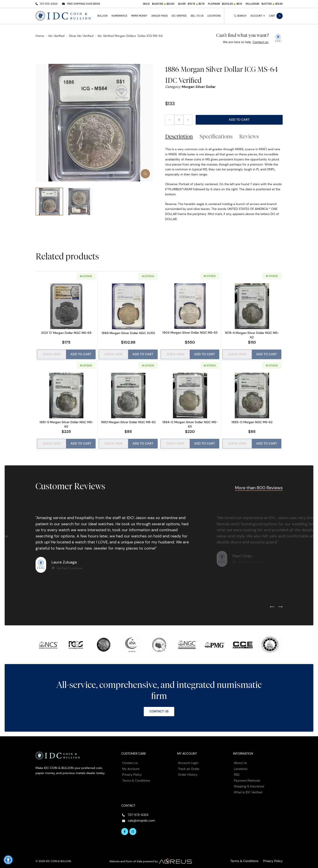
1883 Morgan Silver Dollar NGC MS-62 (128, 421)
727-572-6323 (49, 4)
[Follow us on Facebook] (125, 829)
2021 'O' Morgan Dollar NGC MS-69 (66, 333)
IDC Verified (179, 16)
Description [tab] (179, 136)
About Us (240, 760)
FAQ (237, 772)
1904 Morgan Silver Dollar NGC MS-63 (190, 333)
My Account (131, 766)
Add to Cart (239, 120)
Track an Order (189, 766)
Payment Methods (247, 778)
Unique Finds (159, 16)
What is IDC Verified (248, 789)
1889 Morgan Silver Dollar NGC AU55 (128, 333)
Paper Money (139, 16)
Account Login (188, 760)
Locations (214, 16)
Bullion (102, 16)
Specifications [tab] (216, 136)
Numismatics (119, 16)
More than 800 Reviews (257, 485)
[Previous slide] (272, 604)
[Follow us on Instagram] (133, 829)
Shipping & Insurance (249, 784)
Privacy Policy (132, 772)
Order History (188, 772)
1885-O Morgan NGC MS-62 (252, 421)
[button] (8, 860)
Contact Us (159, 708)
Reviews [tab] (249, 136)
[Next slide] (280, 604)
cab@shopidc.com (141, 818)
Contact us (260, 42)
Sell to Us (197, 16)
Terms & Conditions (136, 778)
